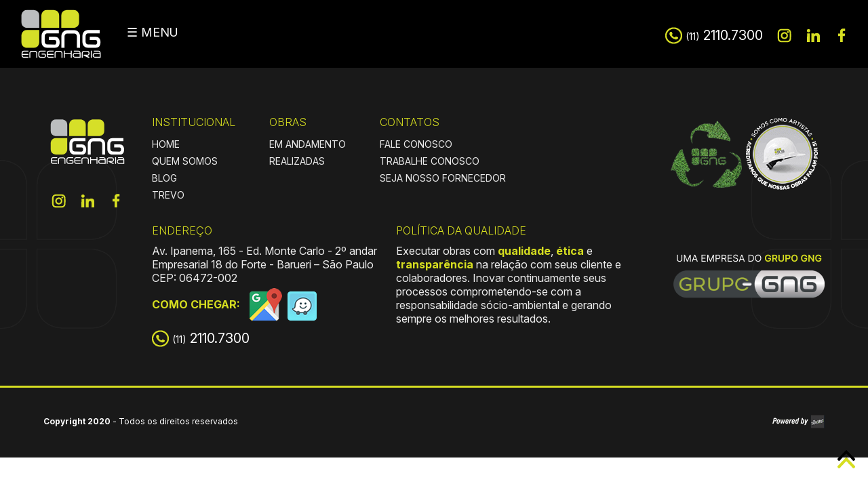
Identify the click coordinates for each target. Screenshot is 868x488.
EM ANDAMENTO (308, 144)
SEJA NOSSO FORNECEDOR (443, 178)
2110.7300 (724, 35)
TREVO (168, 195)
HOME (166, 144)
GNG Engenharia (61, 34)
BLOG (164, 178)
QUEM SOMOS (185, 161)
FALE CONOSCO (416, 144)
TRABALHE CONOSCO (430, 161)
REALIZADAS (297, 161)
